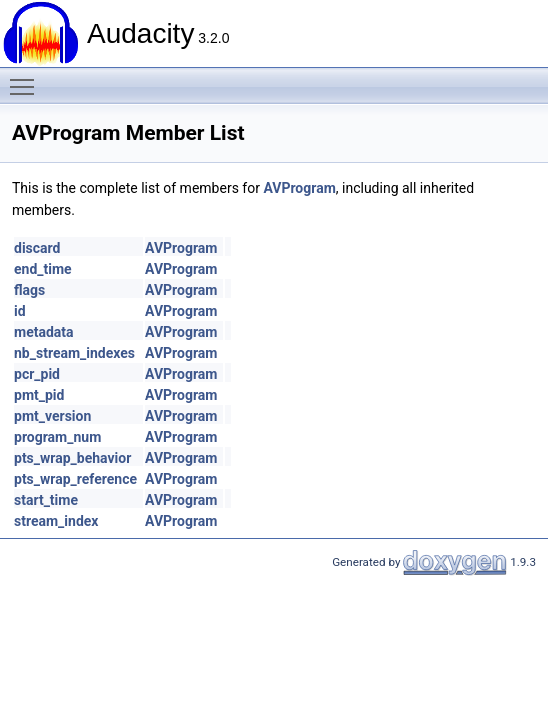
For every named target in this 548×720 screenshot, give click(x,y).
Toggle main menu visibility (27, 78)
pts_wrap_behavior (72, 458)
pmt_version (52, 416)
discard (37, 248)
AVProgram (299, 188)
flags (29, 290)
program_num (57, 437)
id (20, 311)
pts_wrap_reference (75, 479)
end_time (43, 269)
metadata (44, 332)
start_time (46, 500)
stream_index (56, 521)
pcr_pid (37, 374)
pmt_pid (39, 395)
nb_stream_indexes (74, 353)
